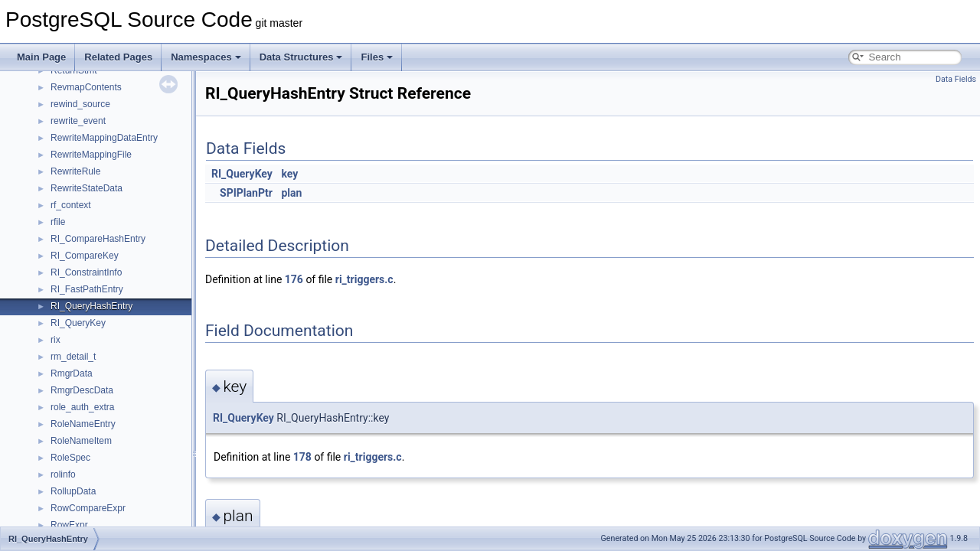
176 (294, 279)
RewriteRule (75, 171)
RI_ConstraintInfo (86, 272)
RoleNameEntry (83, 424)
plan (291, 193)
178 (302, 457)
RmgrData (72, 373)
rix (56, 340)
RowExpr (69, 525)
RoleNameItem (81, 441)
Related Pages (118, 57)
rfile (58, 222)
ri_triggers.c (364, 279)
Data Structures (301, 57)
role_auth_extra (82, 407)
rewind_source (80, 104)
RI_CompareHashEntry (98, 239)
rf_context (71, 205)
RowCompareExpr (88, 508)
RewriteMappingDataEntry (104, 138)
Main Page (41, 57)
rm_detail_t (73, 357)
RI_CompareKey (85, 256)
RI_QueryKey (78, 323)
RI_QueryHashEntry (91, 306)
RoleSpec (70, 458)
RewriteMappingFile (91, 155)
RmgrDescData (82, 390)
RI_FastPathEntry (87, 289)
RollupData (73, 491)
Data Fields (956, 79)
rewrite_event (78, 121)
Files (377, 57)
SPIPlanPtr (246, 193)
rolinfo (63, 474)
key (289, 174)
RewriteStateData (87, 188)
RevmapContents (86, 87)
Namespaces (206, 57)
